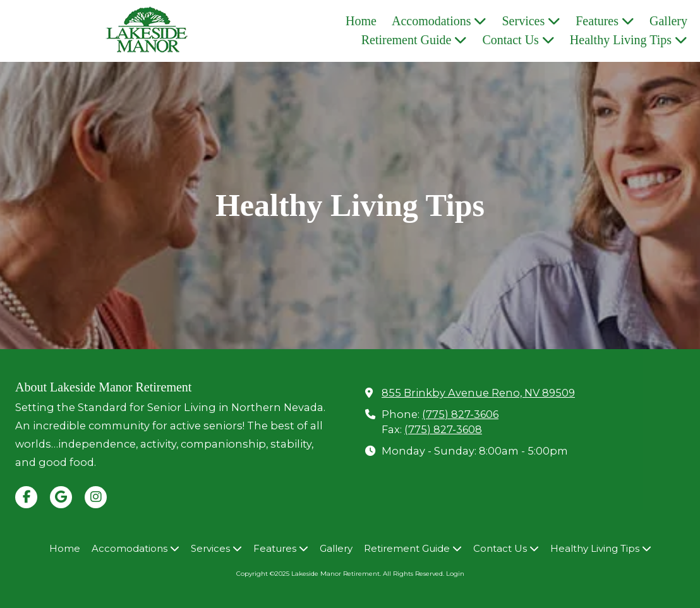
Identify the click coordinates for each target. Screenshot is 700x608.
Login (455, 574)
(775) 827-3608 (443, 429)
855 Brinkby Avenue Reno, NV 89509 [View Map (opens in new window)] (478, 393)
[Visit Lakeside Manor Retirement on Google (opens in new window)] (61, 497)
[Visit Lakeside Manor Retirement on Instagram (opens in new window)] (96, 497)
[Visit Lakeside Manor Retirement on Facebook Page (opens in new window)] (26, 497)
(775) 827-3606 (460, 414)
